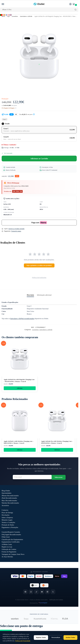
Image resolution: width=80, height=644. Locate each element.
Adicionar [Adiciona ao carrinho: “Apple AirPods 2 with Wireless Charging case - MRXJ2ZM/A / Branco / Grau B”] (20, 450)
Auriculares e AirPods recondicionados (22, 319)
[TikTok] (36, 592)
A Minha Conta (7, 545)
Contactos (5, 510)
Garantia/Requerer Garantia (11, 532)
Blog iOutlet (6, 491)
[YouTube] (42, 592)
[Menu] (5, 4)
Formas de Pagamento (9, 552)
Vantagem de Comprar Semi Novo (13, 555)
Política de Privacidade (23, 641)
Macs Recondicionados (9, 501)
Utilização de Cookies (9, 550)
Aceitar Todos (70, 637)
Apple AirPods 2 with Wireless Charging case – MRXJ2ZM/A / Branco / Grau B (19, 442)
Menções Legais (7, 520)
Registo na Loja (7, 547)
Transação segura (16, 231)
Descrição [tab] (30, 295)
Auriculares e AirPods (26, 16)
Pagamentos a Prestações (10, 528)
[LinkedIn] (47, 592)
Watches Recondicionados (10, 503)
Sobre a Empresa (7, 518)
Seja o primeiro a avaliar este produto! (39, 265)
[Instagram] (31, 592)
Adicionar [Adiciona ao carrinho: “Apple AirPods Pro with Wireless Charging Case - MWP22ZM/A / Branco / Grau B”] (57, 450)
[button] (74, 4)
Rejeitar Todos (41, 637)
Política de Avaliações (39, 278)
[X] (53, 592)
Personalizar (56, 637)
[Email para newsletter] (32, 477)
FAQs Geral (6, 537)
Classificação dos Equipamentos (12, 540)
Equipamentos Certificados (11, 542)
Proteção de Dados (8, 525)
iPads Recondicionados (9, 498)
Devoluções (6, 515)
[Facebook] (25, 592)
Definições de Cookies (56, 600)
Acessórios (15, 16)
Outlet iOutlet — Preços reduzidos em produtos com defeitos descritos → (39, 565)
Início (3, 16)
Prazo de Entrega (7, 513)
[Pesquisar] (75, 10)
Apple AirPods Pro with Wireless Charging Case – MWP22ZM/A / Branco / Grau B (57, 442)
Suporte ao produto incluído (16, 229)
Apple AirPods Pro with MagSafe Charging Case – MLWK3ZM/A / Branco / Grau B (19, 380)
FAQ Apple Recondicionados (11, 535)
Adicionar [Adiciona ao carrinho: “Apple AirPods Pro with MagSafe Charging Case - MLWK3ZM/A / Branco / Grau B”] (20, 388)
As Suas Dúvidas (7, 557)
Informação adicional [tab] (44, 295)
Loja (8, 16)
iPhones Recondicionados (10, 496)
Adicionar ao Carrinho (39, 159)
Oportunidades (6, 493)
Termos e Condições (8, 523)
